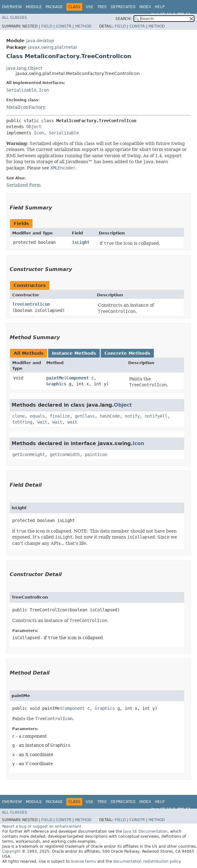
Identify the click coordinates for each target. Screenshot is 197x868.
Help (160, 7)
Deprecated (123, 7)
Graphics (56, 384)
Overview (12, 7)
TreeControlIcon (31, 304)
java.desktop (40, 41)
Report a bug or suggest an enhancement (42, 826)
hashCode (110, 416)
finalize (60, 416)
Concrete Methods (127, 353)
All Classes (15, 18)
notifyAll (156, 416)
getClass (85, 416)
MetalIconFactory (26, 107)
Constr (64, 26)
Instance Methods (74, 353)
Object (34, 127)
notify (132, 416)
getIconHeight (28, 454)
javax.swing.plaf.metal (52, 47)
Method (83, 26)
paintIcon (96, 454)
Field (47, 26)
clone (18, 416)
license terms (83, 861)
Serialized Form (23, 185)
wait (42, 422)
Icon (44, 90)
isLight (81, 242)
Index (145, 7)
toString (22, 422)
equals (37, 416)
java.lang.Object (24, 68)
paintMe (55, 378)
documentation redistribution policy (147, 861)
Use (90, 7)
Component (78, 378)
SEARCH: (124, 19)
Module (34, 7)
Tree (102, 7)
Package (54, 7)
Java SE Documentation (145, 831)
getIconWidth (65, 454)
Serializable (21, 90)
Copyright (11, 851)
